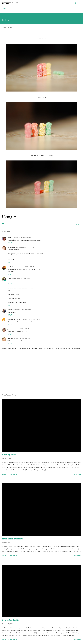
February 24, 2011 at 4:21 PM (26, 288)
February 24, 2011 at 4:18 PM (21, 278)
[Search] (75, 3)
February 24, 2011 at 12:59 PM (22, 238)
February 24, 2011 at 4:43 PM (22, 310)
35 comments (12, 640)
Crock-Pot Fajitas (11, 620)
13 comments (12, 556)
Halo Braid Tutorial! (13, 539)
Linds (9, 278)
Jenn (9, 329)
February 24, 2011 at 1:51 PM (25, 247)
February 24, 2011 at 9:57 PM (21, 329)
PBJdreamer (11, 247)
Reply (10, 243)
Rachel (10, 310)
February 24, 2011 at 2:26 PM (26, 267)
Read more (77, 474)
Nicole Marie (11, 267)
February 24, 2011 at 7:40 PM (32, 319)
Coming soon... (10, 455)
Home (4, 8)
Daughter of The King (14, 319)
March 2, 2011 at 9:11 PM (22, 338)
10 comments (12, 474)
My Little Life (10, 3)
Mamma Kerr (12, 288)
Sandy (9, 238)
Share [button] (77, 224)
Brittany (10, 338)
